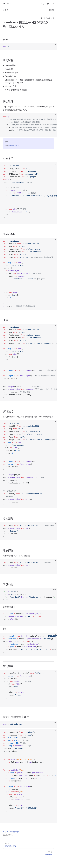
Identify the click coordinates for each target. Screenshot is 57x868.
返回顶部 (52, 10)
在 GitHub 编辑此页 (11, 832)
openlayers (13, 145)
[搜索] (43, 4)
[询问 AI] (48, 4)
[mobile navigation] (53, 4)
